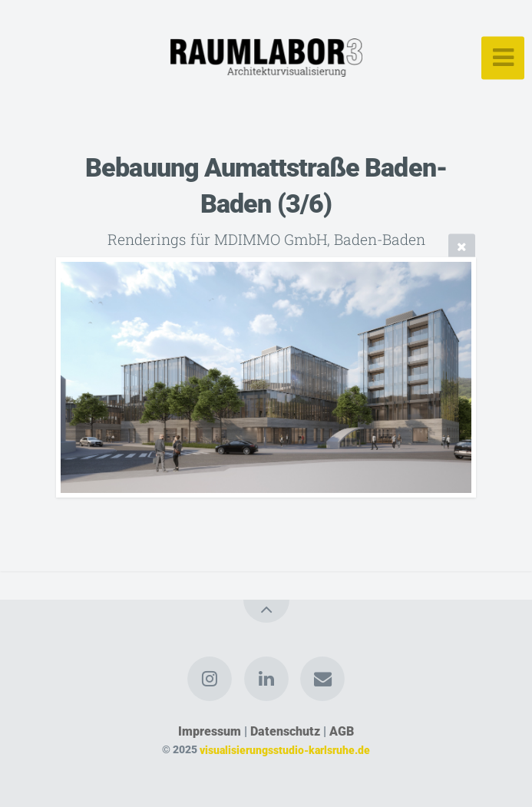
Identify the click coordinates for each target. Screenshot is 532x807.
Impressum (210, 731)
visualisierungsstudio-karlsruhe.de (285, 750)
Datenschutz (285, 731)
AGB (342, 731)
